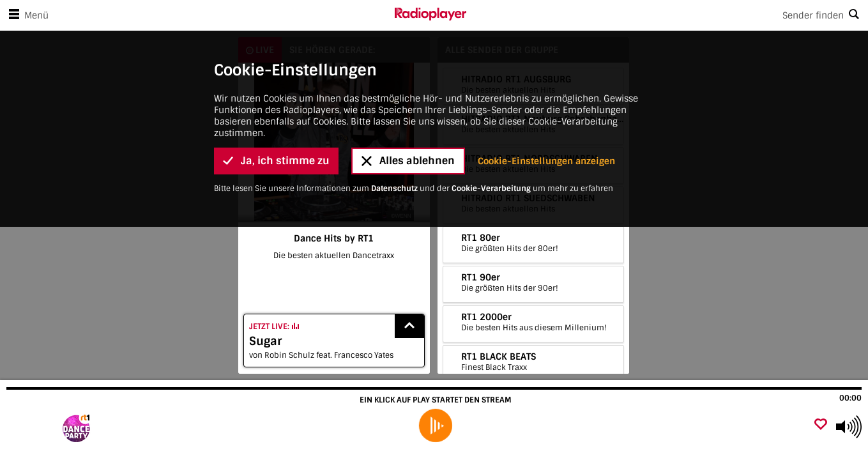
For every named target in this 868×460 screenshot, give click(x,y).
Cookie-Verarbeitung (491, 188)
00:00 (850, 398)
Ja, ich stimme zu (276, 161)
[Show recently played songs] (409, 326)
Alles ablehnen (408, 161)
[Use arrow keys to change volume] (849, 427)
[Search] (667, 15)
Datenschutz (394, 188)
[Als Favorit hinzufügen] (821, 425)
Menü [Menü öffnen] (26, 15)
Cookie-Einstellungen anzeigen (546, 161)
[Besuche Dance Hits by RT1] (78, 427)
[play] (436, 426)
